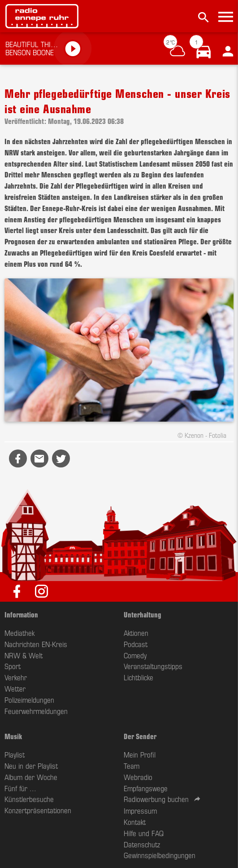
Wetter (15, 688)
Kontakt (135, 822)
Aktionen (136, 633)
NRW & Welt (24, 655)
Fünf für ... (20, 788)
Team (132, 766)
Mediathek (19, 633)
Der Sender (140, 736)
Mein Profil (140, 754)
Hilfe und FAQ (144, 833)
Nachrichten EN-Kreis (36, 644)
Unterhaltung (143, 614)
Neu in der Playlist (31, 766)
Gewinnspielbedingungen (160, 855)
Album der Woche (31, 777)
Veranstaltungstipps (153, 666)
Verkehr (16, 677)
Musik (13, 736)
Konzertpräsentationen (38, 810)
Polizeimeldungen (29, 700)
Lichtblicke (138, 677)
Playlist (15, 754)
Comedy (135, 655)
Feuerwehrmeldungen (36, 711)
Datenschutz (142, 844)
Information (21, 614)
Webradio (138, 777)
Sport (13, 666)
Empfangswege (146, 788)
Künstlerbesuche (29, 799)
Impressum (140, 811)
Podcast (136, 644)
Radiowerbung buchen (156, 799)
